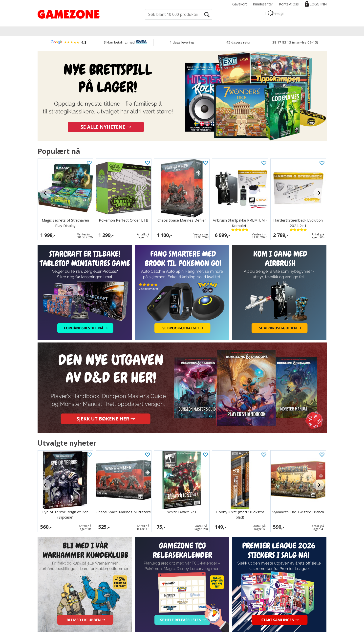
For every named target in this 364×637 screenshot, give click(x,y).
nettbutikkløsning (260, 632)
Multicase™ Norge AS (303, 632)
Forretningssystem (228, 632)
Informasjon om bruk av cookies (81, 632)
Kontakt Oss (289, 4)
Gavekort (240, 4)
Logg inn (318, 4)
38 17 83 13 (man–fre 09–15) (295, 42)
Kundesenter (263, 4)
